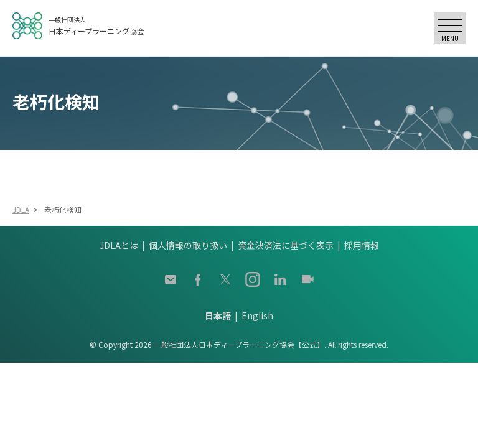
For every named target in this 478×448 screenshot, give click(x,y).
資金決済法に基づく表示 (286, 245)
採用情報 (362, 245)
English (257, 315)
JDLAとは (119, 245)
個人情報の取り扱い (188, 245)
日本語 (218, 315)
